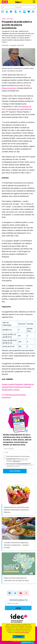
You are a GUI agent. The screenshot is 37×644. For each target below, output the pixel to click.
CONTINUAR (19, 637)
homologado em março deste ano (20, 109)
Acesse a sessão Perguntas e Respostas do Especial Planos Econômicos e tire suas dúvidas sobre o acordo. (18, 387)
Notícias (10, 19)
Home (4, 19)
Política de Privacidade (22, 632)
